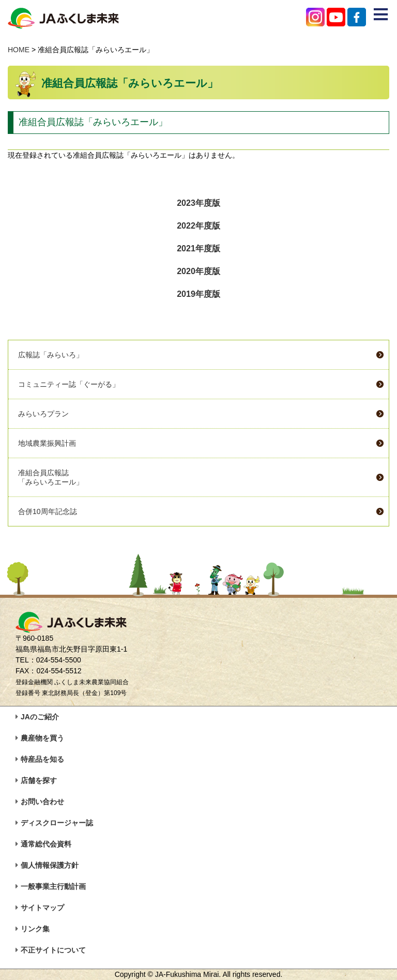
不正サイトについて (53, 950)
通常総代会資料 (46, 844)
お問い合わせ (42, 802)
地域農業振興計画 (47, 443)
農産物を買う (42, 738)
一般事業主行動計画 (53, 886)
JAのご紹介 (40, 717)
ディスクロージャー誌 (57, 823)
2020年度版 (198, 271)
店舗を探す (39, 780)
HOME (19, 50)
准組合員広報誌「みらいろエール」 (51, 477)
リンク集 (35, 929)
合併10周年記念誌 (48, 511)
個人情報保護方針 (50, 865)
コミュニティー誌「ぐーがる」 (69, 384)
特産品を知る (42, 759)
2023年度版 (198, 203)
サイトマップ (42, 908)
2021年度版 (198, 248)
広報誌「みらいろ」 (51, 355)
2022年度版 (198, 226)
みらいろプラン (43, 414)
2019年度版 (198, 294)
